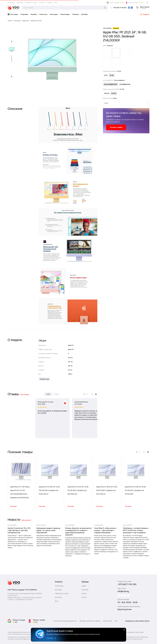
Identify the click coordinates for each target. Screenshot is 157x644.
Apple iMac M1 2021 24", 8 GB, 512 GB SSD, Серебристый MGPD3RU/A (78, 490)
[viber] (132, 8)
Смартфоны (24, 14)
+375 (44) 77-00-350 (127, 584)
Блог (56, 3)
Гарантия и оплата (31, 3)
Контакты (42, 3)
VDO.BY (10, 21)
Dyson (84, 593)
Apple (84, 586)
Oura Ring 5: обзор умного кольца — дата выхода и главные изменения (105, 530)
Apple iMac (26, 21)
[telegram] (129, 8)
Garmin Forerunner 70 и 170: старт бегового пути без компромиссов (19, 530)
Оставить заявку (116, 127)
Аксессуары (54, 14)
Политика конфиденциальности (65, 623)
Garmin (84, 597)
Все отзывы (25, 395)
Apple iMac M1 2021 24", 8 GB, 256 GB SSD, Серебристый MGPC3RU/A (49, 490)
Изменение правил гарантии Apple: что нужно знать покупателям (48, 530)
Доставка (20, 3)
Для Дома (85, 14)
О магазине (11, 3)
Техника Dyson (65, 14)
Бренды (50, 3)
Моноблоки (17, 21)
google (57, 394)
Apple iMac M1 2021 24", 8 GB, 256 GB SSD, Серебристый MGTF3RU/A (107, 490)
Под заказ (13, 506)
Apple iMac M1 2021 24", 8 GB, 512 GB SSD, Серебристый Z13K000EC (135, 490)
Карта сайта (107, 623)
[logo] (13, 8)
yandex (48, 394)
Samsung (85, 590)
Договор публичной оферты (90, 623)
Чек (116, 623)
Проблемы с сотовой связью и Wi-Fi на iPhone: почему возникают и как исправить (136, 530)
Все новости (27, 520)
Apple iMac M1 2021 (36, 21)
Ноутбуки (34, 14)
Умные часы (43, 14)
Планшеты (76, 14)
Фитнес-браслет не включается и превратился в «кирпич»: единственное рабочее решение (78, 532)
